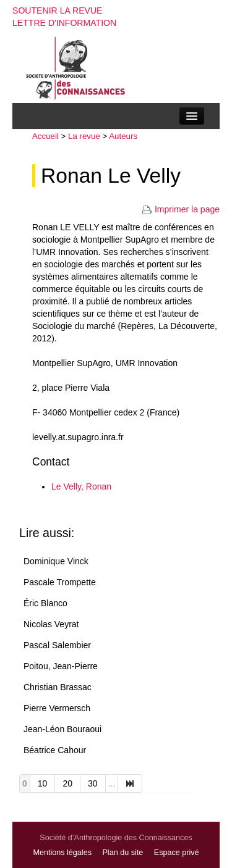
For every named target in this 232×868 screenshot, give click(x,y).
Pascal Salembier (57, 645)
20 (67, 783)
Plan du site (122, 853)
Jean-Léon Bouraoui (62, 729)
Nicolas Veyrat (51, 624)
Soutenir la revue (58, 10)
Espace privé (177, 853)
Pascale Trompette (60, 582)
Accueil (45, 136)
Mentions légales (62, 853)
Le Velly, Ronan (81, 486)
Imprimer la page (181, 209)
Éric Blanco (45, 603)
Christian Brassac (58, 687)
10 (43, 783)
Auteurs (123, 136)
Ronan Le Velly (111, 176)
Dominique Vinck (56, 561)
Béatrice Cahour (55, 750)
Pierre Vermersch (57, 708)
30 (93, 783)
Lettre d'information (64, 23)
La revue (84, 136)
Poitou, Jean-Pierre (61, 666)
